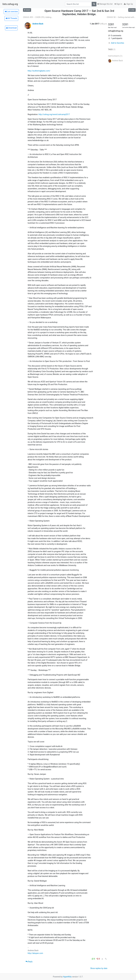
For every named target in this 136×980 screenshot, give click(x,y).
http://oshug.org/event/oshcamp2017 (54, 114)
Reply (29, 962)
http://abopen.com (35, 953)
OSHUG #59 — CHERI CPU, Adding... (38, 17)
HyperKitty (67, 977)
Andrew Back (38, 24)
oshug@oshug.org (116, 31)
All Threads (11, 18)
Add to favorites (116, 43)
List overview (11, 12)
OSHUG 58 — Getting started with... (121, 17)
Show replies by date (99, 968)
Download (11, 28)
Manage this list (105, 4)
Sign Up (128, 4)
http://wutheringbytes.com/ (39, 71)
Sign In (118, 4)
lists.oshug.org (10, 4)
